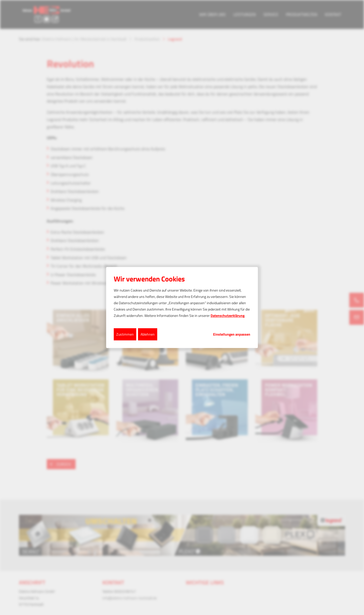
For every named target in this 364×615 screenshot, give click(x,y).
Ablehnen (148, 334)
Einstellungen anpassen (232, 334)
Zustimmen (125, 334)
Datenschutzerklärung (227, 315)
